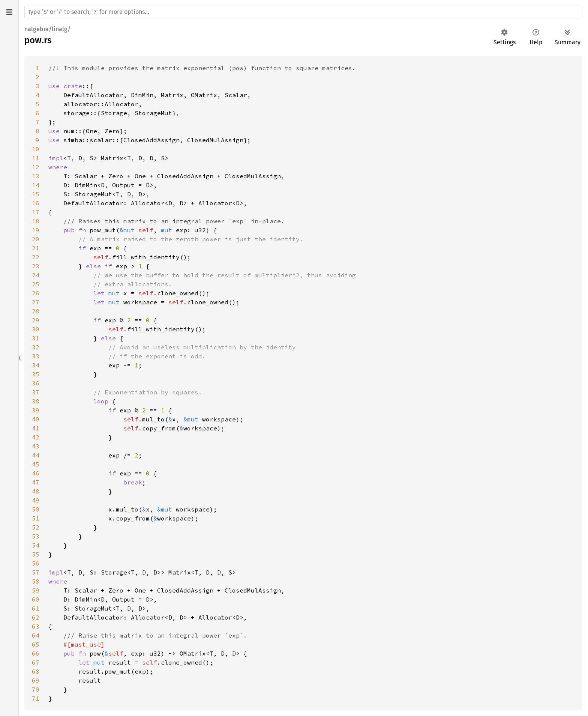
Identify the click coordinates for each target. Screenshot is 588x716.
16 (36, 203)
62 (36, 617)
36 (36, 383)
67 (36, 662)
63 (36, 626)
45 (36, 464)
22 (36, 257)
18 (36, 221)
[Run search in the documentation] (303, 12)
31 (36, 338)
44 (36, 455)
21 (36, 248)
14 (36, 185)
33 (36, 356)
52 (36, 527)
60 (36, 599)
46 (36, 473)
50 (36, 509)
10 (36, 149)
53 (36, 536)
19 (36, 230)
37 (36, 392)
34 (36, 365)
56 (36, 563)
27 (36, 302)
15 (36, 194)
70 (36, 689)
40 (36, 419)
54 (36, 545)
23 (36, 266)
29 (36, 320)
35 (36, 374)
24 (36, 275)
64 (36, 635)
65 (36, 644)
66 (36, 653)
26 (36, 293)
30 (36, 329)
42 (36, 437)
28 (36, 311)
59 (36, 590)
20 (36, 239)
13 (36, 176)
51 (36, 518)
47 (36, 482)
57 (36, 572)
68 (36, 671)
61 (36, 608)
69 (36, 680)
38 (36, 401)
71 (36, 698)
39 (36, 410)
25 (36, 284)
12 (36, 167)
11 (36, 158)
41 (36, 428)
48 (36, 491)
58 (36, 581)
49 (36, 500)
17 (36, 212)
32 (36, 347)
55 (36, 554)
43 (36, 446)
